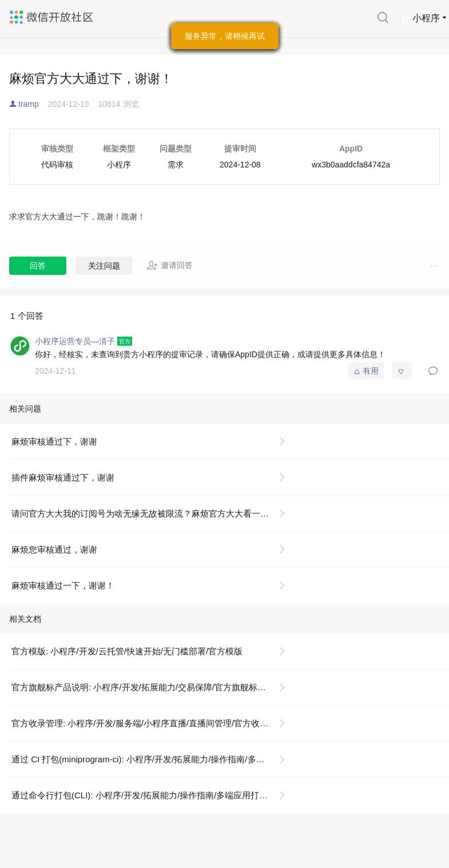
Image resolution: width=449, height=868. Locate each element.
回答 (38, 266)
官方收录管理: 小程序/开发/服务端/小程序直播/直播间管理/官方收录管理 (148, 723)
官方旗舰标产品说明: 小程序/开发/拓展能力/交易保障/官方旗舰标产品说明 (152, 687)
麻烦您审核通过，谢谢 (54, 549)
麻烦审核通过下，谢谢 (54, 441)
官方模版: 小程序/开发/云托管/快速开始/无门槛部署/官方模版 (127, 651)
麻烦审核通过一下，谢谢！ (63, 585)
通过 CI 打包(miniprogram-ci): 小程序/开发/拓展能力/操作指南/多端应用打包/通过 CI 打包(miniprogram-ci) (153, 759)
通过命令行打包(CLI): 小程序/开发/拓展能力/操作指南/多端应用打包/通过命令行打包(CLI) (153, 795)
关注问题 (104, 266)
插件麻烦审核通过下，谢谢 (63, 477)
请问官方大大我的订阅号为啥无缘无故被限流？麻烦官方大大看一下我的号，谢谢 (153, 513)
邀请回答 (170, 265)
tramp (29, 104)
